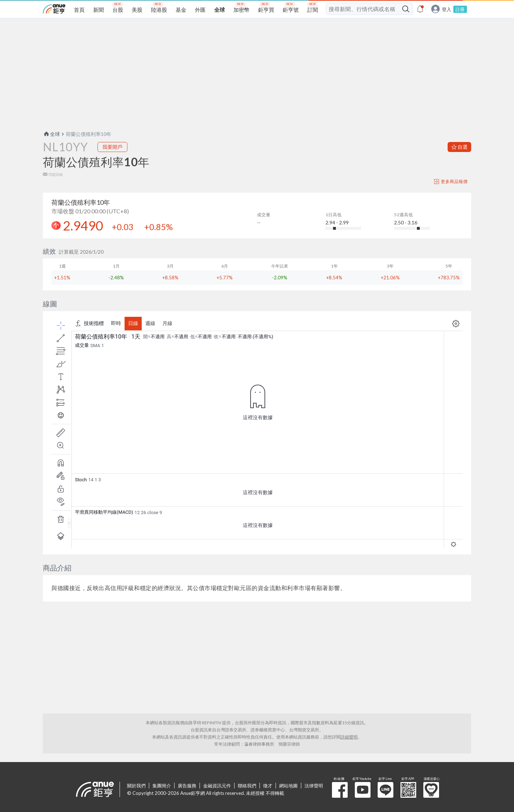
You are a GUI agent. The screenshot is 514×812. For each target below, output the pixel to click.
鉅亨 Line (385, 790)
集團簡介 (162, 786)
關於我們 (136, 786)
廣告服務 (187, 786)
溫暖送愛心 (431, 790)
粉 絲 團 (340, 790)
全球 (51, 134)
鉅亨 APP (408, 790)
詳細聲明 (349, 737)
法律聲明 (314, 786)
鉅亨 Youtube (363, 790)
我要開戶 (112, 147)
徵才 (268, 786)
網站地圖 (288, 786)
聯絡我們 (247, 786)
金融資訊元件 (217, 786)
